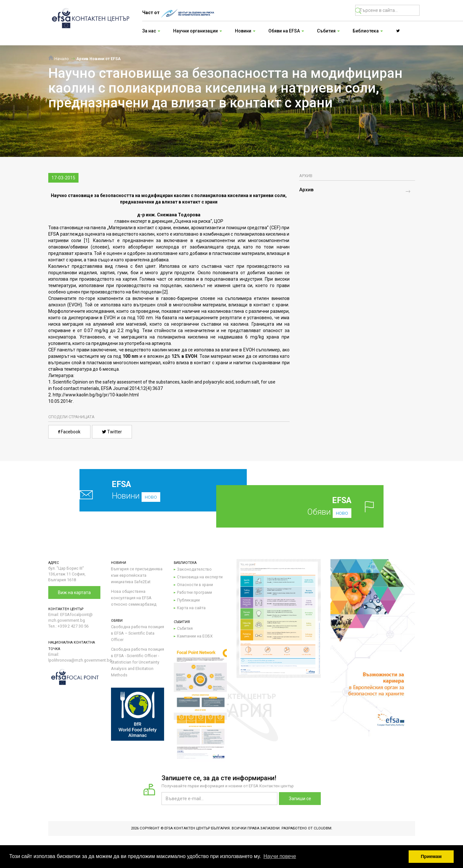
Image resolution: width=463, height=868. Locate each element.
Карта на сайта (191, 608)
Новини (148, 490)
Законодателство (194, 569)
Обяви (310, 506)
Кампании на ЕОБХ (195, 636)
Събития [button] (328, 31)
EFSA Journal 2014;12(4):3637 (132, 388)
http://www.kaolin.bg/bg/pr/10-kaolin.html (96, 395)
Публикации (188, 600)
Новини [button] (245, 31)
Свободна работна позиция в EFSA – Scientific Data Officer (138, 633)
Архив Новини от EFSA (98, 59)
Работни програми (194, 592)
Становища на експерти (200, 577)
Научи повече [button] (280, 856)
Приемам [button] (431, 856)
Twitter (112, 432)
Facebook (69, 432)
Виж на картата (74, 592)
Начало (59, 59)
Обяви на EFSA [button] (286, 31)
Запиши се (300, 799)
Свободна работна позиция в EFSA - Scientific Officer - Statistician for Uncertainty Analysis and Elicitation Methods (138, 662)
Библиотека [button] (368, 31)
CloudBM (323, 828)
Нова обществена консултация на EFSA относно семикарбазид (134, 598)
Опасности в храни (195, 585)
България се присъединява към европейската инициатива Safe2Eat (137, 575)
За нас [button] (151, 31)
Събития (185, 628)
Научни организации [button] (198, 31)
